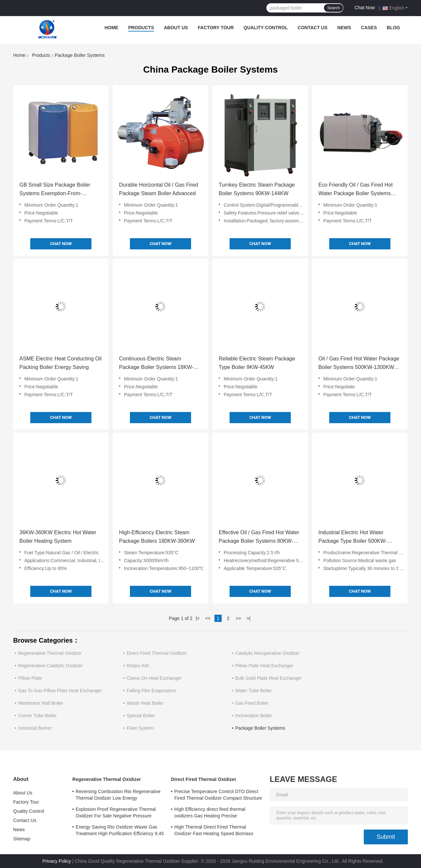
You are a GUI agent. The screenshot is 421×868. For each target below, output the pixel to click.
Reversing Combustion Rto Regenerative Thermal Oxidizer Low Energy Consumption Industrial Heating (118, 796)
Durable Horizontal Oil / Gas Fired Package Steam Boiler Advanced (159, 189)
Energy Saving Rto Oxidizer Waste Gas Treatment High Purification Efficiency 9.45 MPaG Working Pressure (120, 831)
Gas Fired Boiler (252, 703)
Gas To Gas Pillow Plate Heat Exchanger (60, 691)
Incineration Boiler (254, 716)
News (344, 28)
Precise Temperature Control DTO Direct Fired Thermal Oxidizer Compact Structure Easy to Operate (218, 796)
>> (238, 618)
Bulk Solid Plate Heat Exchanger (268, 678)
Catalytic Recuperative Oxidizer (267, 653)
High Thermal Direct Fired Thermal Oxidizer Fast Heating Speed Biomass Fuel (214, 831)
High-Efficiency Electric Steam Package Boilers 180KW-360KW (157, 537)
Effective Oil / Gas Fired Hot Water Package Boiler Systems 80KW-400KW (259, 537)
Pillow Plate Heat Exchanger (264, 666)
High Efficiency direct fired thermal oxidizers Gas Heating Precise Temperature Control (210, 813)
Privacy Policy (57, 861)
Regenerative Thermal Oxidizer (50, 653)
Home (111, 28)
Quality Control (266, 28)
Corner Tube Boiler (37, 716)
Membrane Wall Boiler (41, 703)
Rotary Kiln (138, 666)
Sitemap (22, 839)
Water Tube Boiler (254, 691)
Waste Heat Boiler (145, 703)
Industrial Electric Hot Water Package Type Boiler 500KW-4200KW (353, 537)
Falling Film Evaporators (151, 691)
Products (141, 28)
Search (334, 8)
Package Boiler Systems (260, 728)
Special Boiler (141, 716)
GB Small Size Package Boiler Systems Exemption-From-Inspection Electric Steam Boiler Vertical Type (57, 190)
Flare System (140, 728)
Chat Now (365, 8)
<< (208, 618)
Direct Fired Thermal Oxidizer (157, 653)
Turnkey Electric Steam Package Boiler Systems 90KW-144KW (257, 189)
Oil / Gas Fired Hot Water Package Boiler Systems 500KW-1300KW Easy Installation (359, 364)
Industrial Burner (35, 728)
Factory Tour (216, 28)
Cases (369, 28)
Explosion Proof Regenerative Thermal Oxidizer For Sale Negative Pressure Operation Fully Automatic (116, 813)
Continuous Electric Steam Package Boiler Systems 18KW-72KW (156, 364)
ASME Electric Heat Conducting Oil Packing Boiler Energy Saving (61, 363)
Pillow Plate (30, 678)
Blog (393, 28)
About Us (176, 28)
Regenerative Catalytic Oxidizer (50, 666)
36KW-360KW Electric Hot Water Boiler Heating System (58, 537)
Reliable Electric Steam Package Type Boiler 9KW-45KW (257, 363)
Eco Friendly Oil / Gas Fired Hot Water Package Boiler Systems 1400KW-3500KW (356, 190)
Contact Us (313, 28)
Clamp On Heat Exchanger (154, 678)
